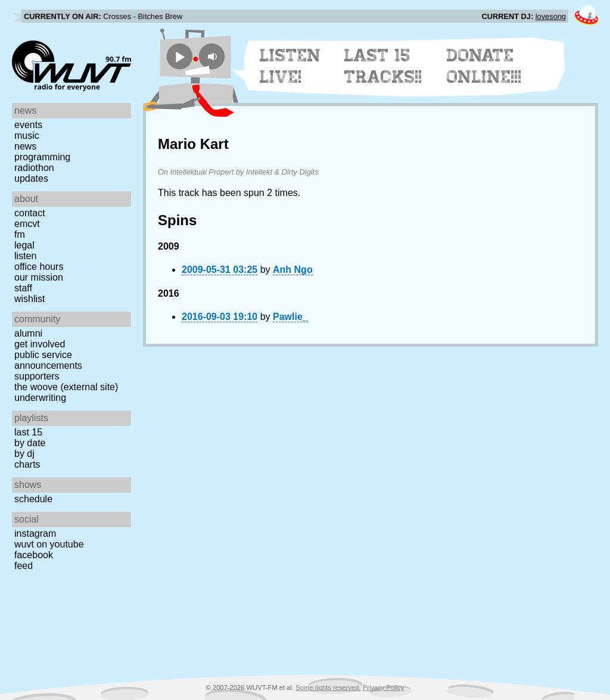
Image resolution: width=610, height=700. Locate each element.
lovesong (551, 16)
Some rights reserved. (328, 687)
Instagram (35, 533)
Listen (25, 256)
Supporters (37, 376)
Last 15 (28, 432)
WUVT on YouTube (49, 544)
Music (27, 136)
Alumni (28, 333)
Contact (30, 213)
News (25, 146)
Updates (31, 178)
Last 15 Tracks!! (383, 66)
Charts (27, 464)
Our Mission (39, 277)
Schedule (33, 499)
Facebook (34, 555)
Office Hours (39, 267)
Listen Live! (290, 66)
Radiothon (34, 168)
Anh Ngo (293, 270)
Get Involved (40, 344)
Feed (24, 566)
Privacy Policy (384, 687)
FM (20, 234)
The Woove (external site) (66, 387)
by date (30, 443)
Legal (24, 245)
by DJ (24, 454)
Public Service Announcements (48, 360)
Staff (23, 288)
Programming (42, 157)
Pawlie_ (290, 317)
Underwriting (40, 398)
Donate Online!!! (484, 66)
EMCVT (27, 224)
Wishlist (30, 299)
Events (28, 125)
